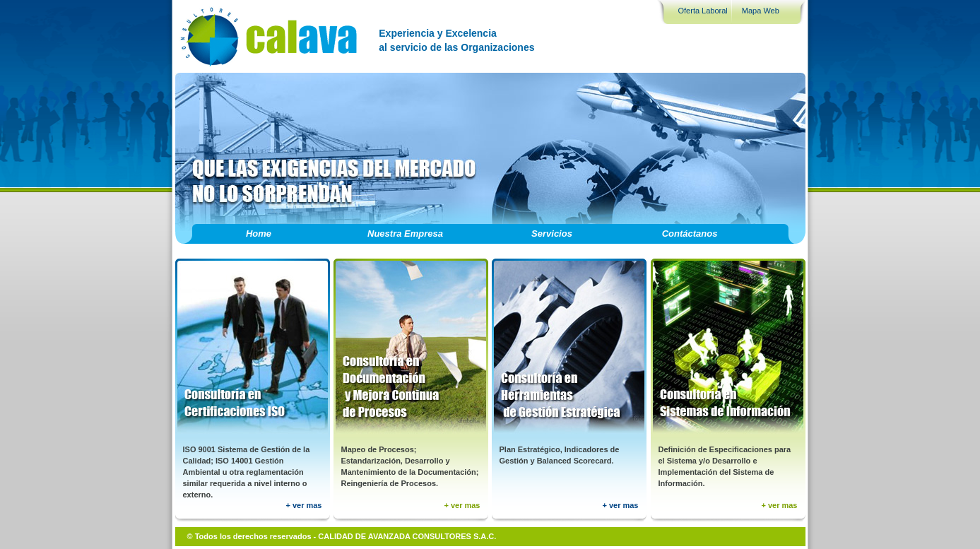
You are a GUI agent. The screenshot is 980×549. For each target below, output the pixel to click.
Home (259, 234)
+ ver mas (303, 505)
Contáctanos (690, 234)
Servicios (552, 234)
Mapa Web (761, 11)
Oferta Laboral (703, 11)
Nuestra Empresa (405, 234)
